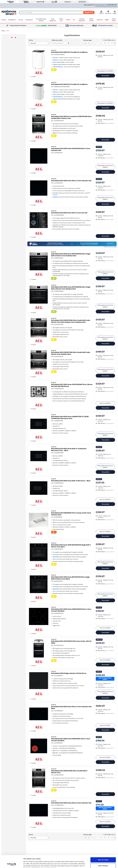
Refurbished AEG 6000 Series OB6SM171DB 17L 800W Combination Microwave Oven (70, 418)
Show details (93, 864)
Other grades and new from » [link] (105, 166)
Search (89, 12)
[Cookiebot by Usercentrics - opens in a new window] (12, 865)
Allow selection (103, 855)
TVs (74, 20)
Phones (68, 20)
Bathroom (100, 20)
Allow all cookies (103, 849)
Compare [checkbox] (34, 77)
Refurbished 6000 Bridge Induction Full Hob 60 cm (69, 673)
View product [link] (105, 76)
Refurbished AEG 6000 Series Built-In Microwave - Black (71, 481)
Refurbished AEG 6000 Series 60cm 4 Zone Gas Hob (69, 213)
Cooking (4, 20)
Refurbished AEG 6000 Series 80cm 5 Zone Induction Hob (71, 803)
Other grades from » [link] (105, 71)
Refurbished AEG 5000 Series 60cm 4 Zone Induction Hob (71, 181)
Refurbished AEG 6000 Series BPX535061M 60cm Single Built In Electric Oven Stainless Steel (71, 255)
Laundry (21, 20)
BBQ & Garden (91, 20)
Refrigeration (12, 20)
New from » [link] (105, 403)
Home (3, 31)
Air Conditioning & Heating (41, 20)
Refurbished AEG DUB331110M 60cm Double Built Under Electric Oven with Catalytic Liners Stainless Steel (71, 321)
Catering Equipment (82, 20)
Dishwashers (29, 20)
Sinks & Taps (61, 20)
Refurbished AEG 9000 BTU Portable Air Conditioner (69, 52)
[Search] (57, 12)
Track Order (108, 12)
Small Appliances (53, 20)
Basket (115, 12)
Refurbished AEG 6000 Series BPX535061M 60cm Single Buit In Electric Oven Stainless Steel (71, 288)
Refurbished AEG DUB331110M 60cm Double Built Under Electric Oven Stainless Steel (71, 353)
